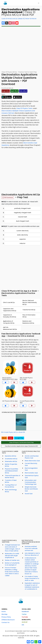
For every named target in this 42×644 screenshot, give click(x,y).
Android (25, 622)
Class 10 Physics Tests (24, 108)
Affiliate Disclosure (8, 620)
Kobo (10, 438)
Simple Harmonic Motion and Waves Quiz (31, 489)
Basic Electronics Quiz (32, 461)
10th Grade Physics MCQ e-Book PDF (13, 432)
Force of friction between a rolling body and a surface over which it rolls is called (12, 572)
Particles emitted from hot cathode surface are (31, 548)
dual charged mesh (23, 221)
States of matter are (12, 560)
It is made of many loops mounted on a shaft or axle (32, 578)
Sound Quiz (29, 494)
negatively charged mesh (23, 213)
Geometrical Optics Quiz (32, 477)
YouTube (25, 617)
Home (4, 612)
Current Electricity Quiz (31, 464)
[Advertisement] (21, 49)
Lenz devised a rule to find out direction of (32, 554)
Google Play (19, 438)
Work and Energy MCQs (11, 491)
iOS (23, 625)
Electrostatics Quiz (31, 473)
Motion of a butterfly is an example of (12, 564)
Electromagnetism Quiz (31, 469)
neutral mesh (23, 217)
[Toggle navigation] (39, 3)
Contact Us (5, 622)
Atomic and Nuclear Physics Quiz (32, 457)
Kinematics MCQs (11, 461)
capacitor (23, 239)
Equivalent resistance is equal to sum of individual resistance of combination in (32, 586)
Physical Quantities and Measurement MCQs (11, 471)
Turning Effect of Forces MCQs (11, 486)
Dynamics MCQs (11, 456)
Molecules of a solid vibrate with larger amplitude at (12, 556)
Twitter (24, 614)
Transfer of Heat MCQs (11, 481)
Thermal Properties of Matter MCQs (13, 477)
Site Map (4, 614)
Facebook (25, 612)
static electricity (23, 235)
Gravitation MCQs (11, 459)
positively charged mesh (23, 208)
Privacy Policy (6, 617)
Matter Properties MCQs (11, 465)
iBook (4, 438)
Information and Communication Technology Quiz (31, 482)
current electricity (23, 231)
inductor (23, 243)
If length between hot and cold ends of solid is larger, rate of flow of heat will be (12, 548)
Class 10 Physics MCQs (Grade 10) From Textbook (19, 19)
